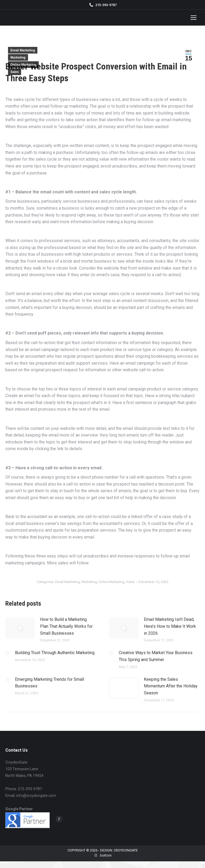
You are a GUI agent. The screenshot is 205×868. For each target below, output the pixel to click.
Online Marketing (23, 65)
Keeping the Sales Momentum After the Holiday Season (171, 686)
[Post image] (20, 628)
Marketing (18, 58)
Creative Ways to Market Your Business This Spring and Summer (156, 656)
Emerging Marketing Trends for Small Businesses (50, 683)
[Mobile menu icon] (194, 18)
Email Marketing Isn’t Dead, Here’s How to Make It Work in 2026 (170, 626)
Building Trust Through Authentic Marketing (55, 653)
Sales (15, 72)
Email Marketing (23, 50)
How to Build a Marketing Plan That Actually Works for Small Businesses (66, 626)
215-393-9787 (106, 5)
